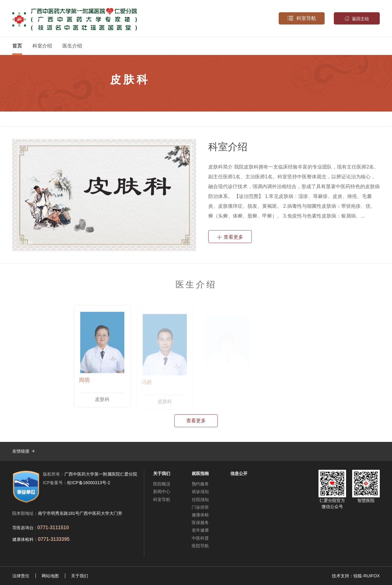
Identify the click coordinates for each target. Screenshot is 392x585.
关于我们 (80, 576)
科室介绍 (42, 46)
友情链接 (21, 451)
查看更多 (230, 237)
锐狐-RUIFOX (367, 576)
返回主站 (357, 18)
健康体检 (200, 515)
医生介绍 (72, 46)
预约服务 (200, 484)
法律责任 (21, 576)
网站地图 (50, 576)
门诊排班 (200, 507)
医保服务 (200, 522)
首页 (17, 46)
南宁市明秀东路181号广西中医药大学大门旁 (80, 513)
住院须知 (200, 500)
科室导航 (302, 18)
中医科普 (200, 538)
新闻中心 (162, 492)
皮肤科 (102, 401)
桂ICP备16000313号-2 (76, 483)
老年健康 (200, 530)
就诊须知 (200, 492)
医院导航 (200, 546)
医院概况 (162, 484)
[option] (104, 195)
